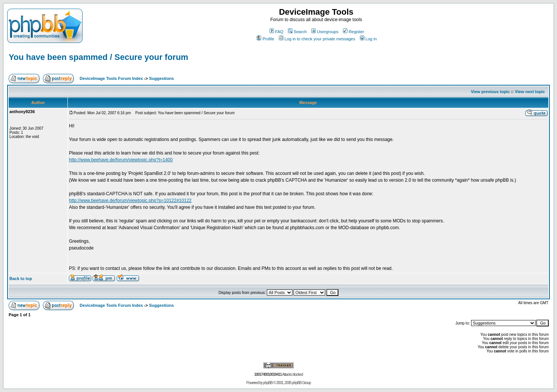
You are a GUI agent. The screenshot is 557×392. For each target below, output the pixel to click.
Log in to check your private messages (317, 39)
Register (353, 32)
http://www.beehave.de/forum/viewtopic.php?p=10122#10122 (130, 201)
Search (297, 32)
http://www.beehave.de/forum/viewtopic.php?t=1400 (121, 160)
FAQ (276, 32)
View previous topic (490, 92)
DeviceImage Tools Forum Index (111, 78)
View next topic (530, 92)
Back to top (21, 279)
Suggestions (161, 78)
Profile (265, 39)
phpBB (268, 383)
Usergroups (325, 32)
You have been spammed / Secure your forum (98, 57)
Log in (368, 39)
